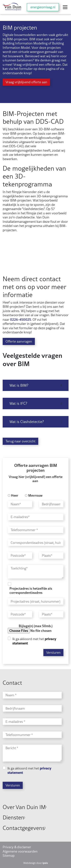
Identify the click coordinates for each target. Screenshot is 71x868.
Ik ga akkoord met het (34, 641)
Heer (15, 495)
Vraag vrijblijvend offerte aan (26, 82)
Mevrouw (35, 495)
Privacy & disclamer (17, 847)
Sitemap (9, 855)
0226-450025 (21, 319)
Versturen (53, 652)
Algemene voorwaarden (20, 851)
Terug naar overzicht (20, 441)
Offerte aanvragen (19, 341)
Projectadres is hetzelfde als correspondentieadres (31, 590)
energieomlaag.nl (43, 7)
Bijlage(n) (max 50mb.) (36, 626)
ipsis (45, 863)
